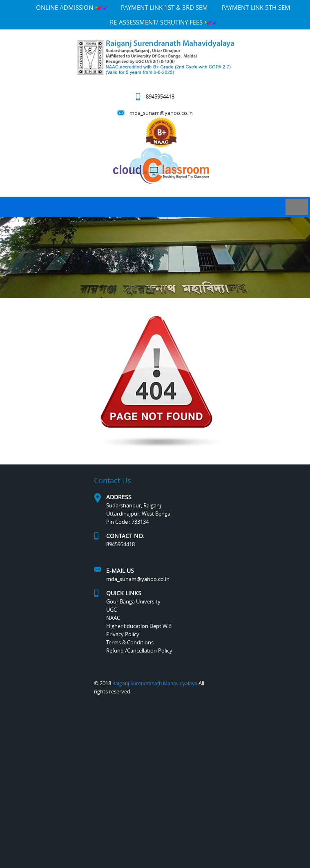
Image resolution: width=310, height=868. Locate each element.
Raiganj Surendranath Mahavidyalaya (155, 683)
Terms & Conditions (130, 642)
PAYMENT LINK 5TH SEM (256, 7)
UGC (112, 610)
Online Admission (71, 7)
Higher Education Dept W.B (139, 626)
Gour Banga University (133, 601)
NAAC (113, 618)
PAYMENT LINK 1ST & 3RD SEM (164, 7)
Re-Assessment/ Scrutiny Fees (163, 22)
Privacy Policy (123, 634)
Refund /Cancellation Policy (139, 650)
